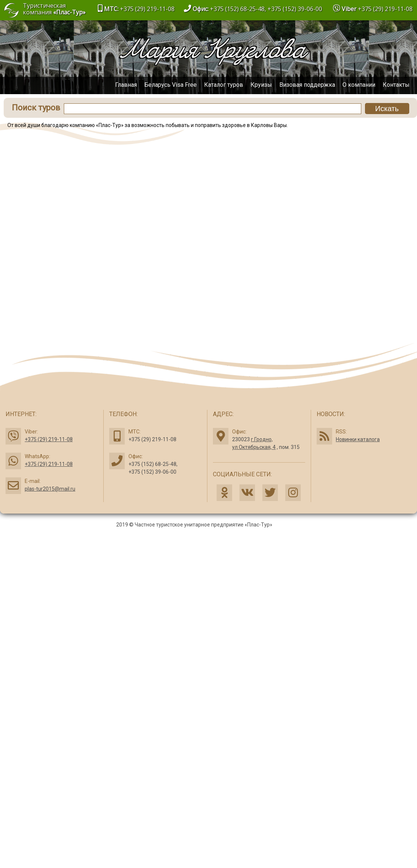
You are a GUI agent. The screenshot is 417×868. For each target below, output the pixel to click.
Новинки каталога (358, 439)
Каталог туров (224, 85)
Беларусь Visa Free (170, 85)
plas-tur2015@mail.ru (50, 489)
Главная (126, 85)
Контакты (396, 85)
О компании (359, 85)
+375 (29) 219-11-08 (385, 9)
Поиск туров (36, 108)
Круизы (261, 85)
